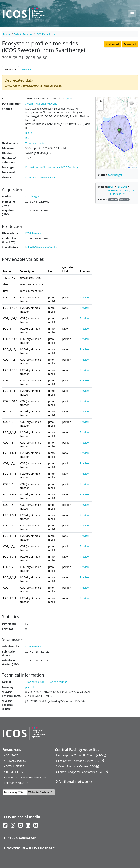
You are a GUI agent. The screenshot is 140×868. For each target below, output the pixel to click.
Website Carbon (39, 792)
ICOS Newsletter (21, 838)
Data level (8, 172)
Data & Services (23, 34)
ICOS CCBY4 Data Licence (40, 177)
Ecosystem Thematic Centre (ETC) (79, 761)
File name (8, 148)
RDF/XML (122, 187)
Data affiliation (12, 104)
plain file (30, 687)
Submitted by (11, 646)
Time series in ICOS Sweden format (46, 682)
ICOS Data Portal (46, 34)
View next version (36, 143)
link (69, 98)
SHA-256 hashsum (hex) (11, 694)
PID (4, 98)
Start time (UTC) (8, 203)
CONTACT (12, 755)
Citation (7, 109)
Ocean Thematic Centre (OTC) (77, 766)
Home (7, 34)
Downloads (9, 624)
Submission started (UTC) (10, 662)
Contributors (10, 247)
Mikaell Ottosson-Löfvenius (41, 247)
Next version (10, 143)
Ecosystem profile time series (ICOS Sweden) (52, 167)
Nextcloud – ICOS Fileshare (30, 848)
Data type (8, 167)
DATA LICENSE (15, 766)
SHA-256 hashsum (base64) (8, 705)
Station (7, 196)
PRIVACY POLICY (16, 761)
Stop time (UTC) (8, 212)
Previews (8, 629)
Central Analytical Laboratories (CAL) (81, 772)
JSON (112, 187)
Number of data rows (9, 160)
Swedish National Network (41, 104)
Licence (7, 177)
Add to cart (112, 44)
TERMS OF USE (15, 772)
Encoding (8, 687)
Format (7, 682)
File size (7, 153)
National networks (75, 782)
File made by (10, 233)
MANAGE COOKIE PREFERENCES (26, 777)
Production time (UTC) (9, 240)
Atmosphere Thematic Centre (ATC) (80, 755)
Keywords (104, 199)
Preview (26, 69)
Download (130, 44)
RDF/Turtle (115, 190)
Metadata (10, 69)
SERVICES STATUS (17, 783)
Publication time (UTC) (9, 653)
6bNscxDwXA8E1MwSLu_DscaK (42, 86)
